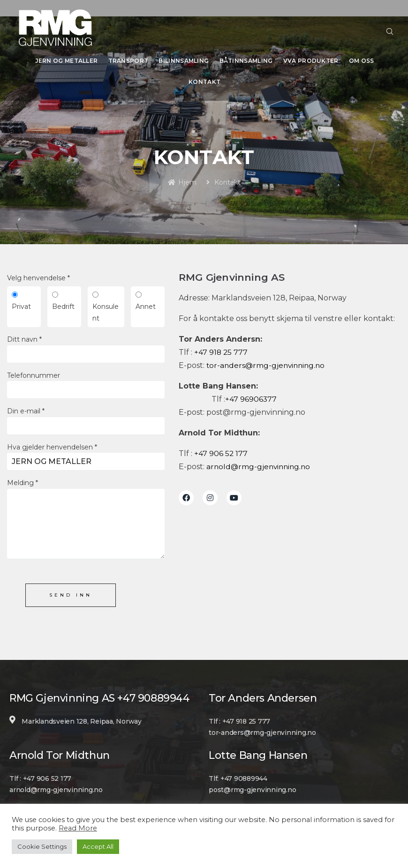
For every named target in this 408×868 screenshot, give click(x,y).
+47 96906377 (251, 395)
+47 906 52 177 (221, 449)
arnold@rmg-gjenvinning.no (260, 462)
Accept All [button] (98, 846)
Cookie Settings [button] (42, 846)
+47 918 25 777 (221, 348)
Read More (78, 828)
